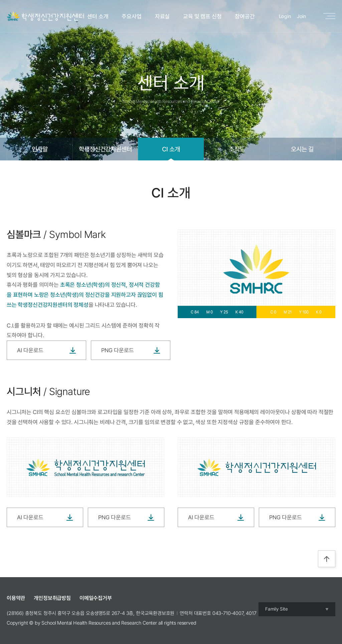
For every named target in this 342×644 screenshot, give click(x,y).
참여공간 (245, 16)
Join (301, 16)
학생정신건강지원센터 (105, 149)
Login (285, 16)
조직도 (237, 149)
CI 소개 (171, 149)
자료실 (162, 16)
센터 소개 (98, 16)
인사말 (40, 149)
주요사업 (131, 16)
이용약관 (16, 598)
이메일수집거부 (96, 598)
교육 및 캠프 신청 (202, 16)
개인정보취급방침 (52, 598)
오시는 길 (302, 149)
